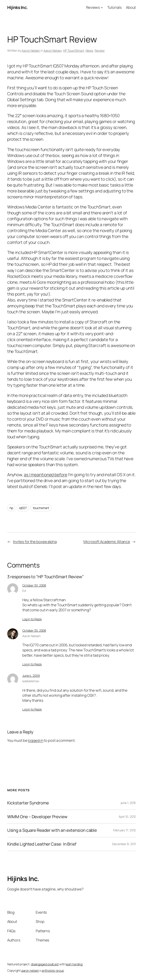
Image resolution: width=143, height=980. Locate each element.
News (89, 50)
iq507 (23, 508)
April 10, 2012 (127, 817)
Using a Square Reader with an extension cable (52, 830)
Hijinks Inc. (18, 7)
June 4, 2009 (31, 676)
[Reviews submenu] (102, 7)
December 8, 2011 (124, 844)
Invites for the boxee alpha (35, 542)
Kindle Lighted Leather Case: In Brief (42, 844)
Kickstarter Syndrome (28, 803)
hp (11, 508)
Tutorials (115, 7)
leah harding (74, 964)
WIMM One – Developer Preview (37, 817)
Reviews (93, 7)
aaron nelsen (30, 970)
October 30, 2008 (34, 585)
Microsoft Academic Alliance (107, 542)
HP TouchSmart (74, 50)
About (131, 7)
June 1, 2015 (128, 803)
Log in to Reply (32, 619)
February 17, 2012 (124, 830)
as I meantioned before (46, 475)
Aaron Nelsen (31, 50)
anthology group (53, 970)
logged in (35, 740)
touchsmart (41, 508)
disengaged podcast (45, 964)
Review (100, 50)
